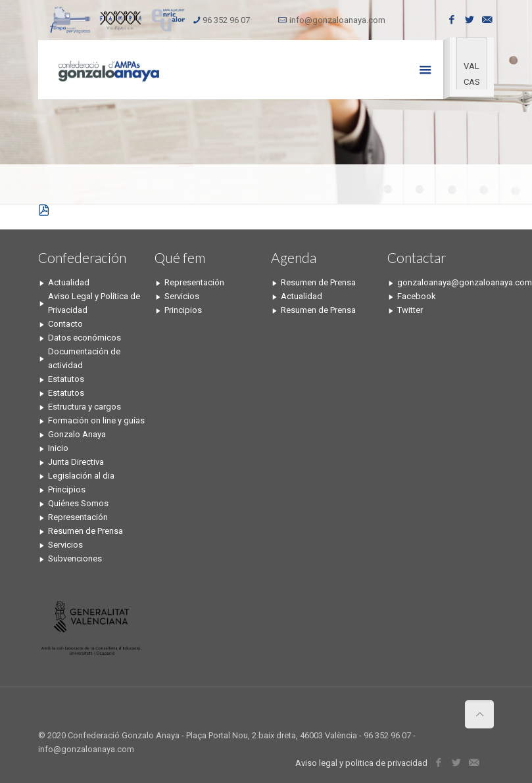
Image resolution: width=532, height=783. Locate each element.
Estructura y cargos (85, 407)
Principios (67, 489)
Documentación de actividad (84, 358)
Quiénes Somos (78, 503)
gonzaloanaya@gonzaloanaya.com (446, 282)
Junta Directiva (76, 462)
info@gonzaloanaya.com (337, 20)
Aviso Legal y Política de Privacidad (94, 303)
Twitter (410, 310)
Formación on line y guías (96, 420)
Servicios (65, 545)
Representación (78, 517)
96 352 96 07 (226, 20)
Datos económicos (85, 338)
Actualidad (69, 282)
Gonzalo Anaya (77, 434)
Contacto (65, 324)
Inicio (58, 448)
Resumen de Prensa (85, 531)
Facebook (417, 296)
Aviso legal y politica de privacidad (361, 763)
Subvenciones (75, 558)
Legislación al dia (81, 476)
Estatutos (66, 379)
